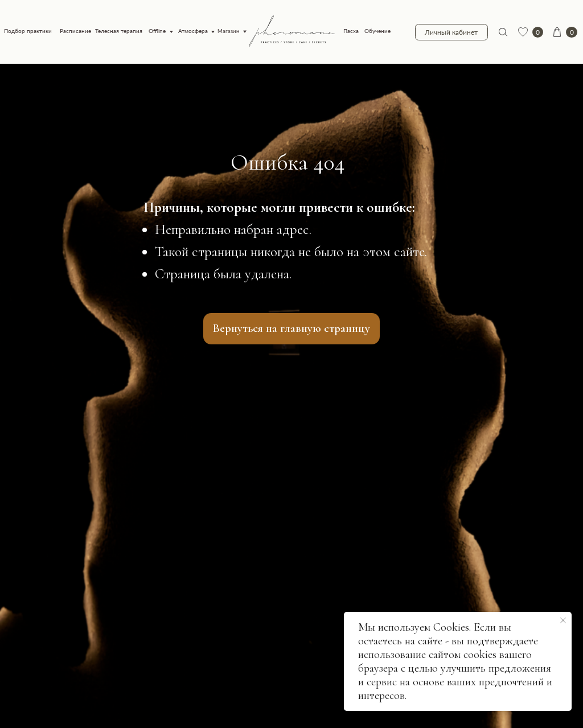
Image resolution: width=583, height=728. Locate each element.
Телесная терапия (119, 31)
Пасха (351, 31)
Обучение (377, 31)
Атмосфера (193, 31)
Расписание (75, 31)
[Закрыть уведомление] (563, 620)
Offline (157, 31)
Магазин (229, 31)
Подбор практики (28, 31)
